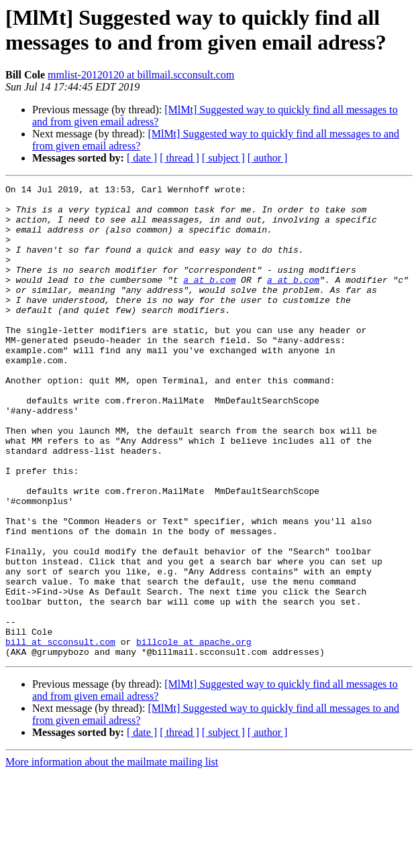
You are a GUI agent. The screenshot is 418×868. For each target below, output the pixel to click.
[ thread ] (179, 158)
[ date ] (142, 158)
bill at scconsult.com (60, 734)
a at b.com (209, 300)
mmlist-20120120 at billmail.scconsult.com (141, 75)
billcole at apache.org (194, 734)
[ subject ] (223, 158)
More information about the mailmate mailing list (112, 856)
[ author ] (268, 158)
